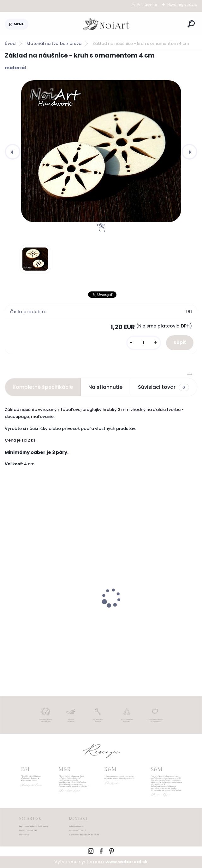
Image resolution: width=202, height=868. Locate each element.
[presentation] (13, 152)
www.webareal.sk (127, 862)
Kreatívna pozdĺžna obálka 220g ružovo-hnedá (147, 615)
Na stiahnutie (105, 387)
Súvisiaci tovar (163, 387)
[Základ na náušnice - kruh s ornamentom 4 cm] (101, 151)
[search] (191, 24)
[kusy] (144, 343)
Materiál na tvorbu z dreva (54, 43)
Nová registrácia (182, 4)
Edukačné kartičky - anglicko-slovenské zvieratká (45, 615)
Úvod (10, 43)
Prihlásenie (147, 4)
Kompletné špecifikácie (43, 387)
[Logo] (107, 24)
